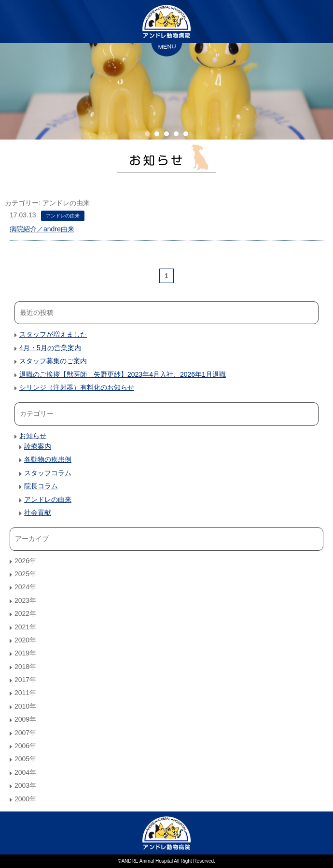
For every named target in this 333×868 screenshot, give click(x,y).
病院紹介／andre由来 (42, 229)
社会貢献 (38, 512)
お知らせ (33, 436)
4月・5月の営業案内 (50, 348)
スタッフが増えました (53, 334)
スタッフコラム (48, 473)
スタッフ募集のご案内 (53, 361)
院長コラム (41, 486)
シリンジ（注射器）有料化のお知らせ (77, 387)
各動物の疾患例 (48, 459)
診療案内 (38, 446)
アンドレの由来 (63, 216)
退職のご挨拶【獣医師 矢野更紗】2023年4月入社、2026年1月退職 (123, 374)
